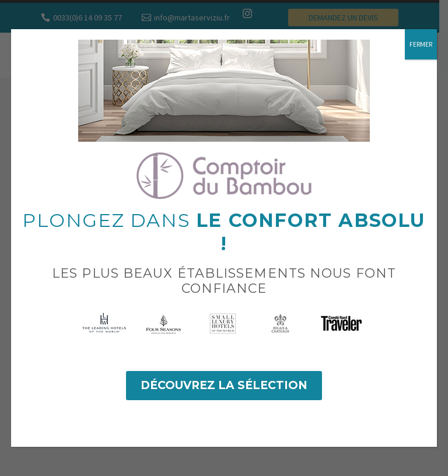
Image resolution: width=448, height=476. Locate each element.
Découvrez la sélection (224, 385)
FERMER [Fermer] (421, 44)
